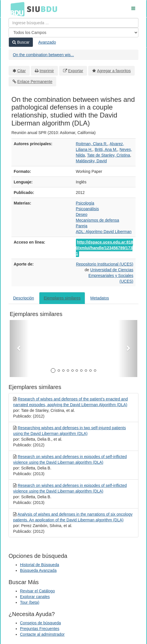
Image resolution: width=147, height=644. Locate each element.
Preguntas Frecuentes (40, 629)
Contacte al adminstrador (42, 634)
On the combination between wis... (43, 55)
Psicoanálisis (87, 209)
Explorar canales (35, 597)
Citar (22, 71)
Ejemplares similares (62, 298)
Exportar (75, 71)
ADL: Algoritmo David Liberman (104, 232)
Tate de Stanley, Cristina (109, 155)
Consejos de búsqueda (40, 623)
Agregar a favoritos (114, 71)
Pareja (82, 226)
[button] (19, 349)
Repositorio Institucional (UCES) (105, 264)
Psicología (85, 203)
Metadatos (99, 298)
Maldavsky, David (91, 161)
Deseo (82, 214)
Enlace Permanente (35, 82)
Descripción (24, 298)
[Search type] (73, 33)
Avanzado (47, 42)
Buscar (21, 42)
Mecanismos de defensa (98, 220)
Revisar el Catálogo (37, 591)
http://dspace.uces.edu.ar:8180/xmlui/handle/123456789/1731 (105, 248)
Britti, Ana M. (106, 149)
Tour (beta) (30, 602)
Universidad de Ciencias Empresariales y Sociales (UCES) (111, 276)
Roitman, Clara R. (92, 144)
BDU (16, 9)
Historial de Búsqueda (40, 565)
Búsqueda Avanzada (38, 570)
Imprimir (47, 71)
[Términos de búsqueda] (73, 23)
